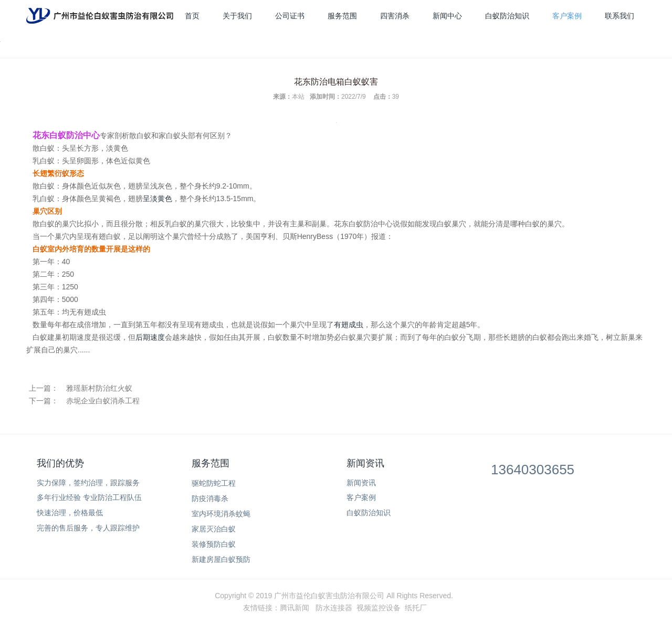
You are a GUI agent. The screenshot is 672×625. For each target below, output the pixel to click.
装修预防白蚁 (214, 544)
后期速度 (150, 337)
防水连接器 (334, 608)
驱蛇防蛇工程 (214, 483)
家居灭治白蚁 (214, 529)
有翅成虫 (349, 325)
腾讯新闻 (295, 608)
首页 (192, 16)
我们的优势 (60, 463)
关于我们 (237, 16)
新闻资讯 (365, 463)
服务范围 (342, 16)
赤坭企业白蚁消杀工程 (103, 401)
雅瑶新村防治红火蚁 (99, 388)
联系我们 (619, 16)
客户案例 (567, 16)
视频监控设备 (379, 608)
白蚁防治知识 (507, 16)
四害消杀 (395, 16)
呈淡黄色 (157, 199)
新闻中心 (447, 16)
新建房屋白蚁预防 (221, 559)
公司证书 (290, 16)
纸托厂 (416, 608)
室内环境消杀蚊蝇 (221, 514)
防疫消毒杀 (210, 498)
